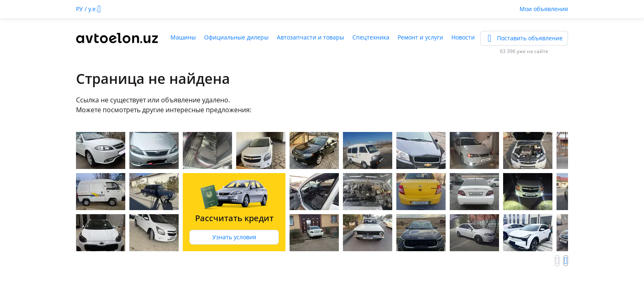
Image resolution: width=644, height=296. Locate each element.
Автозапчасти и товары (310, 37)
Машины (183, 37)
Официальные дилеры (236, 37)
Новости (463, 37)
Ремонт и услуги (420, 37)
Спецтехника (371, 37)
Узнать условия (234, 237)
